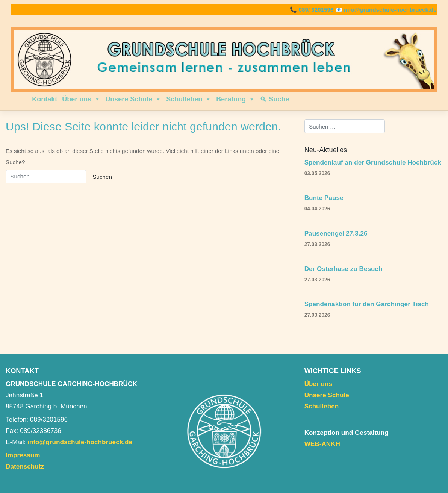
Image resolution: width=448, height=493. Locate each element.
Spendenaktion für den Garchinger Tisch (367, 304)
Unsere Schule (133, 99)
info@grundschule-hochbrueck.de (390, 10)
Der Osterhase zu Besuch (344, 269)
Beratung (235, 99)
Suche (279, 99)
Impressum (23, 455)
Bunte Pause (324, 198)
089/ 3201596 (316, 10)
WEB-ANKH (322, 444)
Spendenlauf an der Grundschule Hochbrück (373, 162)
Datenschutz (25, 466)
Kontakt (45, 99)
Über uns (81, 99)
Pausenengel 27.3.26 (336, 233)
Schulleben (189, 99)
